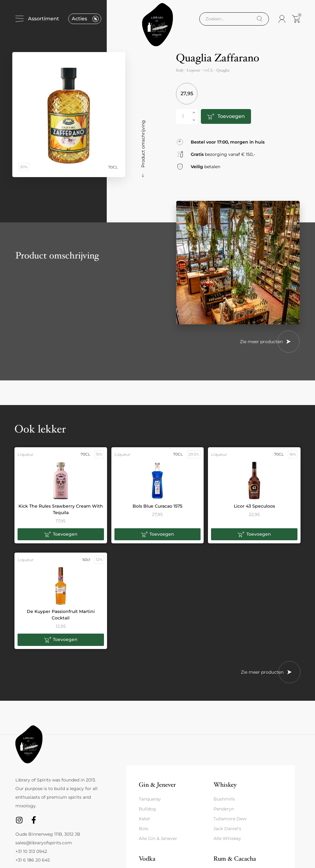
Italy (180, 70)
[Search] (259, 19)
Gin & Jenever (157, 785)
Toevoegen (231, 116)
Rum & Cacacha (235, 859)
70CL (208, 70)
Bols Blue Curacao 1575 (157, 506)
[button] (61, 534)
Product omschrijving (143, 144)
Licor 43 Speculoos (254, 506)
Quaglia (223, 70)
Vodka (147, 859)
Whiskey (225, 785)
